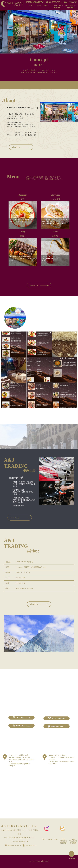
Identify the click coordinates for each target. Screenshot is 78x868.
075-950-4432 (57, 718)
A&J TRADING (57, 7)
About (38, 6)
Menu (46, 6)
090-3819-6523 (70, 2)
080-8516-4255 (57, 726)
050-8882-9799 (53, 2)
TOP (31, 6)
